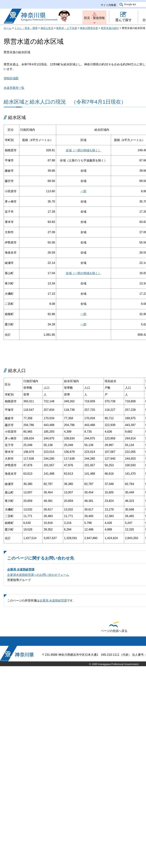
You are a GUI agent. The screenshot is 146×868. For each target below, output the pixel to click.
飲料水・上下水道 (67, 28)
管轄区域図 (11, 78)
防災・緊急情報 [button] (94, 18)
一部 (83, 191)
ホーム (8, 28)
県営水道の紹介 (110, 28)
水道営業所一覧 (14, 88)
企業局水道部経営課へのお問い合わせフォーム (38, 575)
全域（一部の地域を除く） (83, 150)
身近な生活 (47, 28)
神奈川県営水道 (89, 28)
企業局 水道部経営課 (21, 570)
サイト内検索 (108, 5)
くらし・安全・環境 (26, 28)
